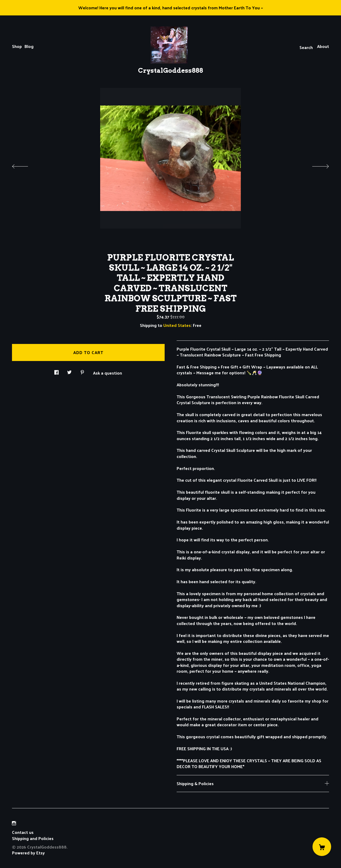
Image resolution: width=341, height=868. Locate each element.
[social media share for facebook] (56, 371)
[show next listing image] (316, 165)
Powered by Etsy (28, 853)
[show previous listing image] (25, 165)
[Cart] (322, 847)
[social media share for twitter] (69, 371)
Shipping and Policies (33, 838)
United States (177, 325)
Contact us (23, 832)
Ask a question (107, 372)
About (323, 46)
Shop (17, 46)
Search (306, 47)
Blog (29, 46)
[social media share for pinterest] (82, 371)
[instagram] (14, 823)
